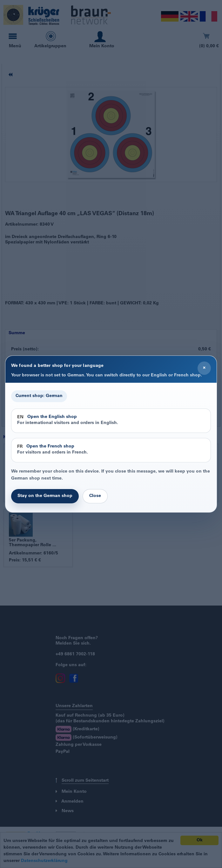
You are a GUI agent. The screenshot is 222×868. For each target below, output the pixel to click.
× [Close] (204, 368)
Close (95, 496)
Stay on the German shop (45, 496)
